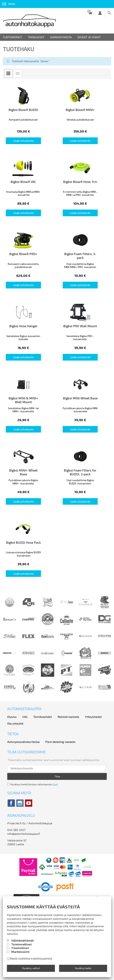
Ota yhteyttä (15, 763)
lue (55, 824)
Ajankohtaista (61, 37)
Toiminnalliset (21, 944)
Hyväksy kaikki (83, 968)
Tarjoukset (36, 37)
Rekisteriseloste (68, 756)
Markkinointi (20, 952)
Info (25, 756)
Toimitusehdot (43, 756)
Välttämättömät (22, 940)
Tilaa (57, 815)
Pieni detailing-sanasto (60, 781)
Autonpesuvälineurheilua (23, 781)
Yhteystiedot (93, 756)
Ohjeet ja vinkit (89, 37)
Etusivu (12, 756)
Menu (9, 4)
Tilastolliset (20, 948)
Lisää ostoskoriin (29, 146)
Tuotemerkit (13, 37)
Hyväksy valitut (31, 968)
